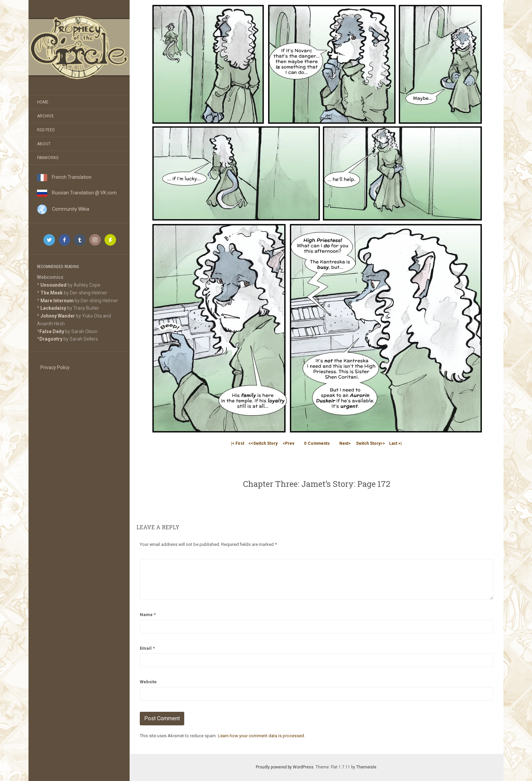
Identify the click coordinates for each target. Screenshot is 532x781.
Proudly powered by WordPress (285, 767)
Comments (317, 443)
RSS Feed (46, 130)
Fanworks (48, 158)
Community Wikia (63, 209)
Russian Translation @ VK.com (77, 193)
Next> (345, 443)
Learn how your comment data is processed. (261, 736)
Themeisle (366, 767)
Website (148, 682)
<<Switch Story (263, 443)
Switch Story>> (370, 443)
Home (43, 102)
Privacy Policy (55, 367)
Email (147, 648)
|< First (238, 443)
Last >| (395, 443)
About (44, 144)
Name (148, 615)
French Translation (64, 177)
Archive (45, 116)
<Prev (289, 443)
